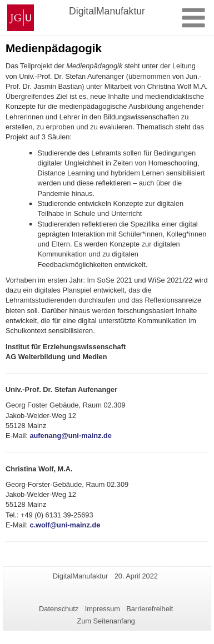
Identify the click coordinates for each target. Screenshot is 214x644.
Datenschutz (59, 609)
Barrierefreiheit (150, 609)
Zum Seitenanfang (106, 621)
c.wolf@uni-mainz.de (65, 525)
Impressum (103, 609)
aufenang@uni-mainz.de (71, 436)
